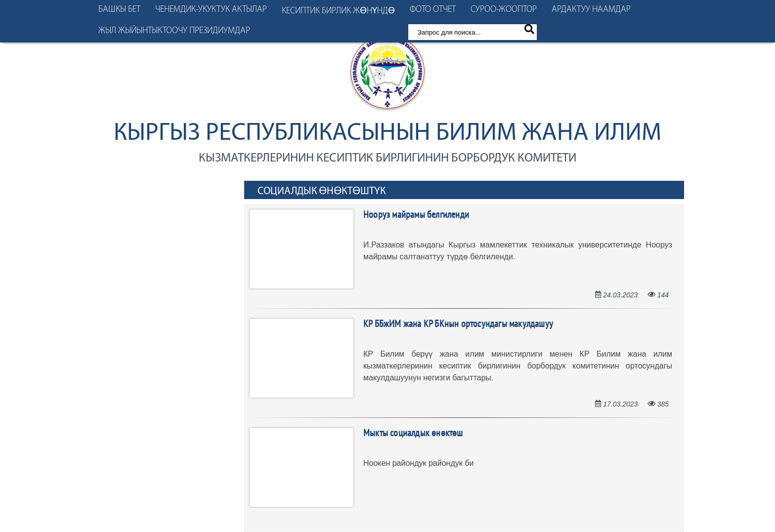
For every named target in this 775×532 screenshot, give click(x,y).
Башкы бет (119, 10)
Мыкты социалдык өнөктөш (413, 434)
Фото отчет (433, 10)
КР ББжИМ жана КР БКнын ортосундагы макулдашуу (458, 325)
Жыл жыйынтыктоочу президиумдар (174, 31)
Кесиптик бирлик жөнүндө (338, 11)
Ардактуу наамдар (591, 10)
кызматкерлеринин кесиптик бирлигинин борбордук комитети (387, 158)
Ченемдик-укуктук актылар (211, 10)
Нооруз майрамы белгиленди (416, 215)
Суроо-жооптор (504, 10)
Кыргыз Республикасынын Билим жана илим (387, 134)
